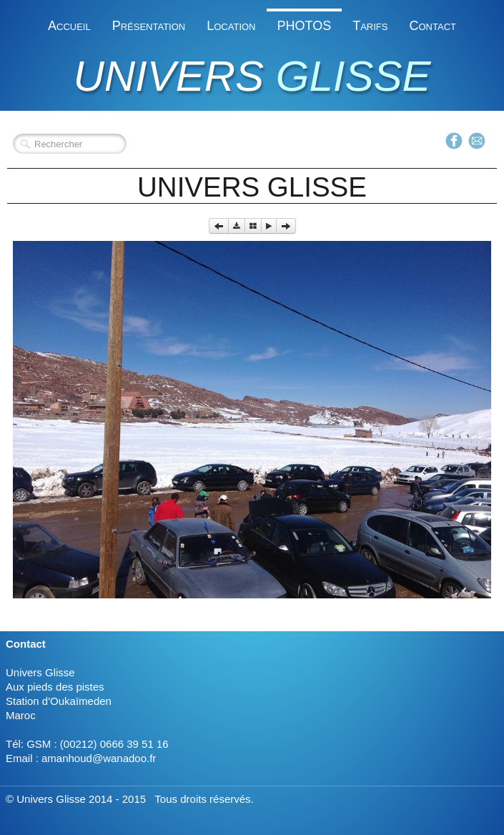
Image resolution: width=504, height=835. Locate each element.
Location (231, 26)
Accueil (69, 26)
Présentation (149, 26)
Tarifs (370, 26)
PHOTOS (305, 26)
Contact (432, 26)
